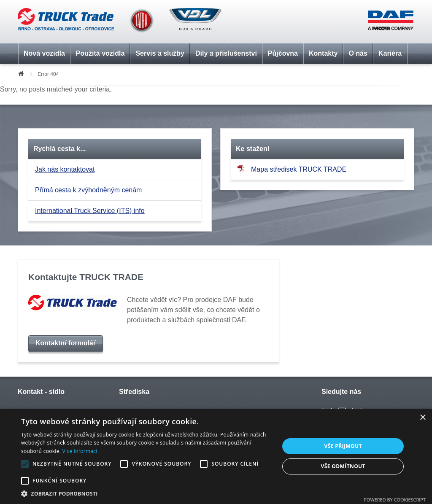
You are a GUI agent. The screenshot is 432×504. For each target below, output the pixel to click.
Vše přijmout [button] (343, 446)
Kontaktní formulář (66, 343)
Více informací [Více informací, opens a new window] (80, 451)
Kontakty (323, 53)
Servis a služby (160, 53)
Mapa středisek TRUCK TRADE (292, 169)
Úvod (21, 73)
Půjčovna (283, 53)
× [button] (423, 418)
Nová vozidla (44, 53)
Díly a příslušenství (226, 53)
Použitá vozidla (100, 53)
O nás (358, 53)
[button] (146, 493)
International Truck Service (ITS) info (90, 211)
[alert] (216, 456)
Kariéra (390, 53)
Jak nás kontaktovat (65, 169)
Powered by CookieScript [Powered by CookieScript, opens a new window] (395, 500)
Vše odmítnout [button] (343, 466)
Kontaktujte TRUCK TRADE (86, 277)
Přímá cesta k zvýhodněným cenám (88, 190)
